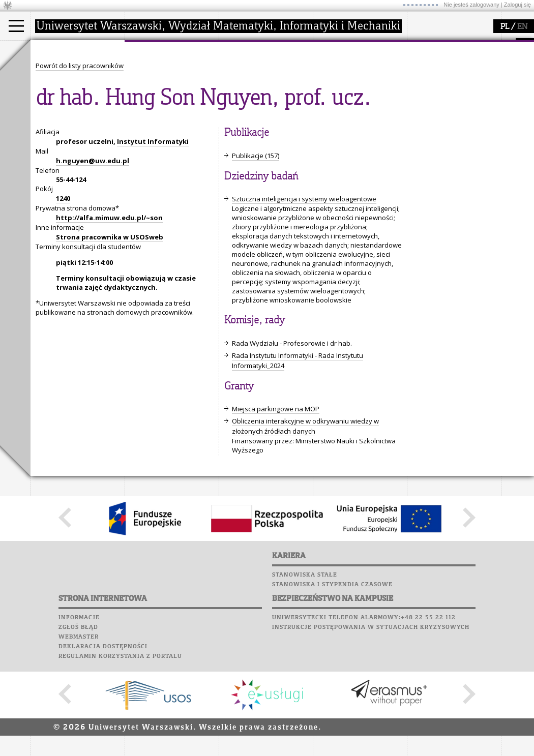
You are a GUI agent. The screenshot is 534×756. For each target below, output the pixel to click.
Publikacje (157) (256, 250)
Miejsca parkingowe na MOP (276, 503)
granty (241, 98)
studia (51, 50)
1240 (63, 292)
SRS (451, 46)
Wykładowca (63, 98)
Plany (453, 55)
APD (469, 46)
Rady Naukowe (161, 98)
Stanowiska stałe (305, 669)
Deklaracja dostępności (103, 740)
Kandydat (58, 70)
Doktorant (59, 88)
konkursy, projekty (354, 116)
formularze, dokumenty (174, 116)
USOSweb (424, 46)
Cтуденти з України (75, 116)
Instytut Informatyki (153, 235)
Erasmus (57, 107)
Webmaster (79, 731)
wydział (149, 50)
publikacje (247, 88)
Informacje (79, 711)
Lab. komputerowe (442, 65)
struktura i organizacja (172, 79)
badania (243, 50)
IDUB (239, 125)
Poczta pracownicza (446, 84)
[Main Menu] (16, 26)
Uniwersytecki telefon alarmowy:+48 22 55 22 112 (364, 711)
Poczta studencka (441, 75)
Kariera (426, 113)
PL (505, 27)
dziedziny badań (257, 70)
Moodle (422, 55)
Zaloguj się (517, 5)
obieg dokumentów (261, 116)
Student (55, 79)
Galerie (476, 104)
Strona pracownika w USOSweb (110, 331)
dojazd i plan (157, 70)
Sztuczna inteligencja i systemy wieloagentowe (304, 293)
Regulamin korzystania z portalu (120, 750)
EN (522, 27)
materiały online (350, 79)
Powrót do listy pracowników (80, 160)
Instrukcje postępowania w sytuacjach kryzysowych (371, 721)
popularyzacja (352, 50)
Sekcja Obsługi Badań (265, 107)
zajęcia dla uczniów (355, 70)
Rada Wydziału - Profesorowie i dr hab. (292, 437)
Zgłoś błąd (78, 721)
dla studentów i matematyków (349, 93)
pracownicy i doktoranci (174, 107)
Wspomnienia (432, 104)
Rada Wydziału (160, 88)
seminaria (247, 79)
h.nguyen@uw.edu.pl (93, 255)
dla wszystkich (348, 107)
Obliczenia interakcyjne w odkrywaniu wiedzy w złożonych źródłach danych (305, 520)
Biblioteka (428, 94)
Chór (462, 94)
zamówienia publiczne (172, 125)
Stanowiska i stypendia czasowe (332, 678)
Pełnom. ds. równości (76, 125)
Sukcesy (423, 123)
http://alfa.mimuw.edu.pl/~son (109, 312)
